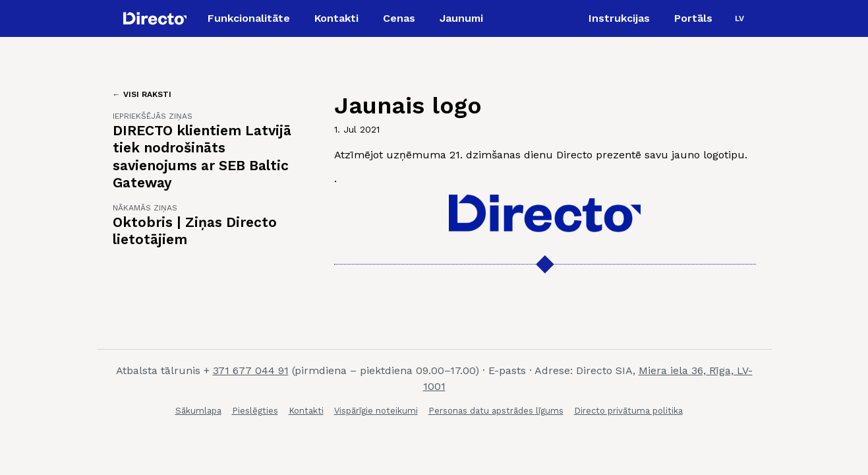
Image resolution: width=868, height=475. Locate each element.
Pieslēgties (255, 411)
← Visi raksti (142, 94)
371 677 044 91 (251, 370)
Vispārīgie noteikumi (376, 411)
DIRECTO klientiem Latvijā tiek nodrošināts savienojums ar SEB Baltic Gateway (202, 156)
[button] (739, 18)
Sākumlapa (198, 411)
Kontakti (306, 411)
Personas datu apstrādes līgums (496, 411)
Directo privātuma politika (628, 411)
